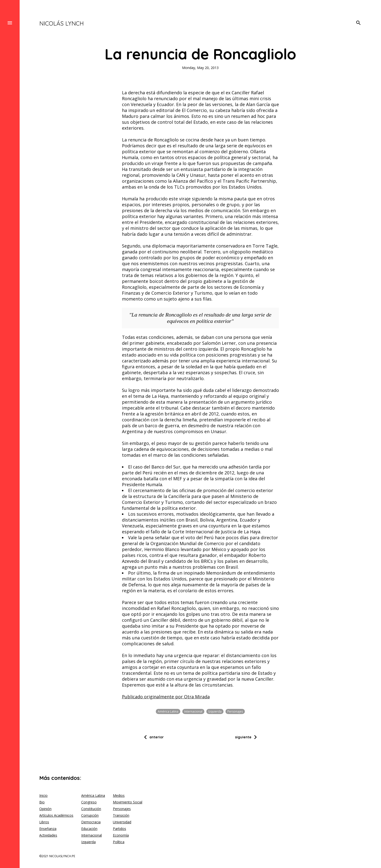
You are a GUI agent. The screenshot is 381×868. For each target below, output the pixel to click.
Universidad (122, 822)
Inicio (43, 795)
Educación (89, 829)
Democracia (91, 822)
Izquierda (215, 711)
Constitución (91, 809)
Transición (121, 815)
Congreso (89, 802)
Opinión (45, 809)
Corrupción (90, 815)
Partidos (119, 829)
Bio (42, 802)
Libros (44, 822)
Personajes (235, 711)
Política (119, 842)
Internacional (193, 711)
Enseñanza (48, 829)
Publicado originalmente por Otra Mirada (166, 697)
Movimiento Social (128, 802)
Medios (119, 795)
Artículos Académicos (56, 815)
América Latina (168, 711)
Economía (121, 835)
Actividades (48, 835)
